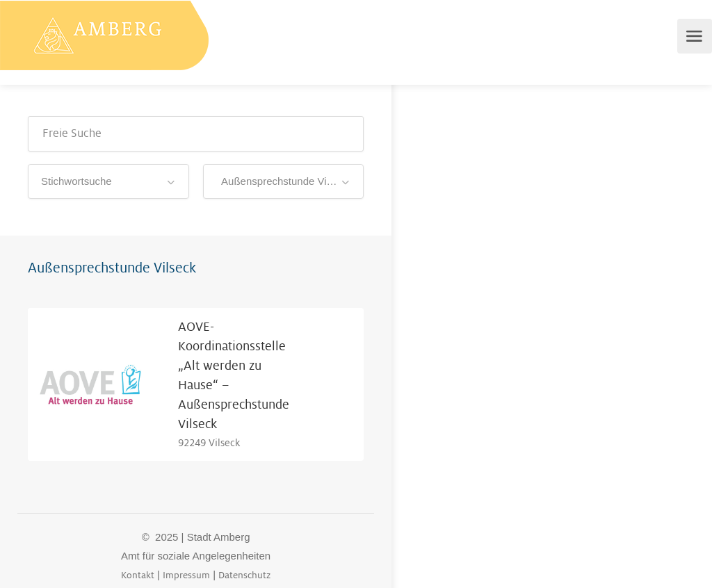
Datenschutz (244, 575)
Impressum (186, 575)
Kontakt (138, 575)
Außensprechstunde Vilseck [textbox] (283, 181)
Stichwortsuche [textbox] (76, 181)
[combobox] (108, 181)
